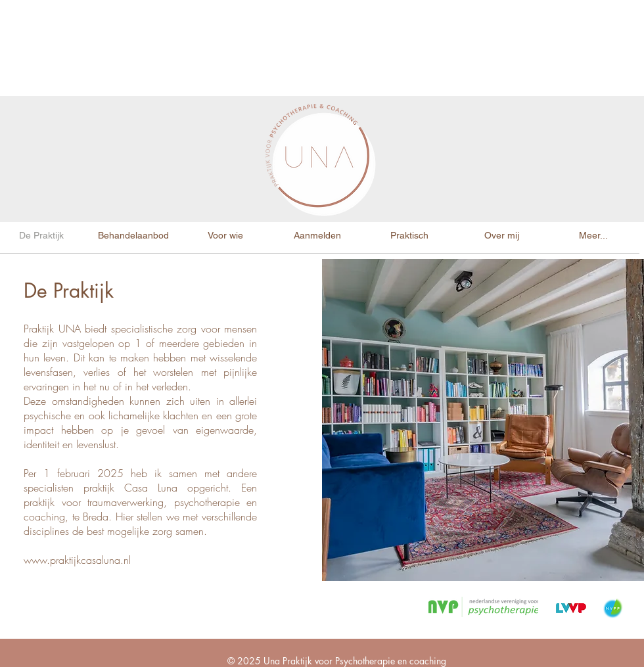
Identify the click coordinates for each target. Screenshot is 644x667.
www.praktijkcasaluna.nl (77, 560)
